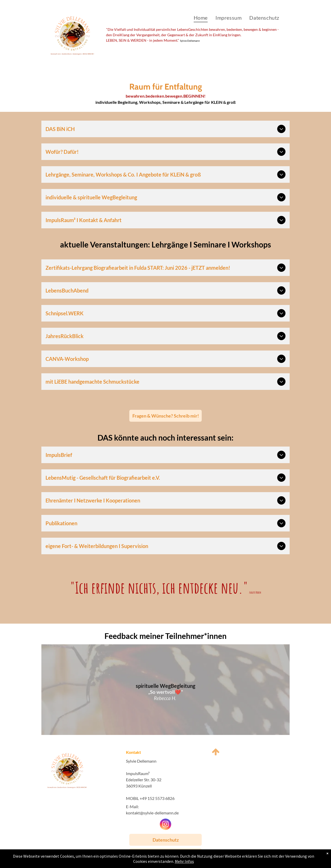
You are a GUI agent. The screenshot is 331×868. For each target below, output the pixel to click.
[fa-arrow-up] (216, 755)
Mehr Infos (184, 861)
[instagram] (165, 825)
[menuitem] (201, 18)
